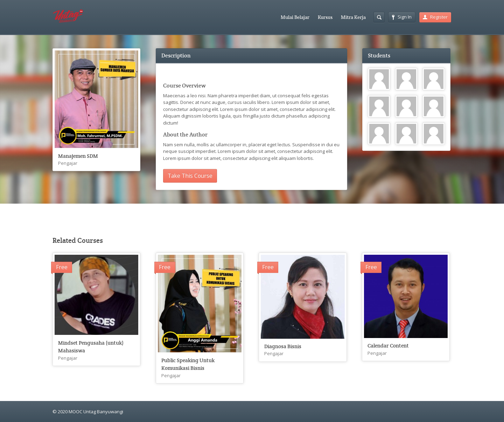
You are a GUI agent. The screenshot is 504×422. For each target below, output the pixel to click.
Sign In (402, 17)
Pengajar (68, 163)
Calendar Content (388, 346)
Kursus (325, 17)
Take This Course (190, 176)
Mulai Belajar (295, 17)
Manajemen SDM (78, 156)
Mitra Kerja (353, 17)
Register (435, 17)
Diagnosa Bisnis (283, 346)
